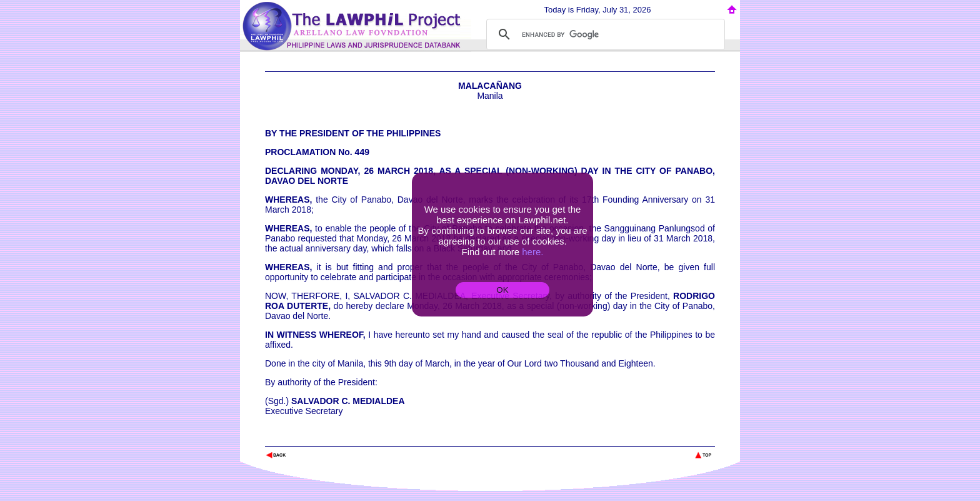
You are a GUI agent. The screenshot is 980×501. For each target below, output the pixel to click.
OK (502, 290)
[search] (604, 34)
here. (532, 252)
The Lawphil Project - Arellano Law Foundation (330, 438)
